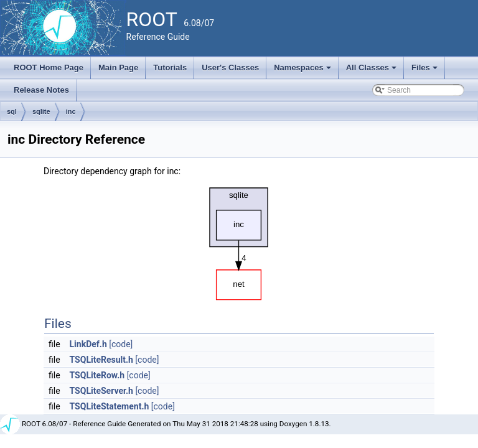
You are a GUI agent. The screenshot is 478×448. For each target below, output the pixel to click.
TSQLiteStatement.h (110, 406)
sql (12, 111)
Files (425, 71)
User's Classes (230, 68)
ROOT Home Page (49, 68)
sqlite (41, 111)
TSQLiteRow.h (97, 375)
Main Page (118, 68)
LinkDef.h (88, 344)
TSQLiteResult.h (101, 360)
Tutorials (170, 68)
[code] (121, 344)
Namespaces (303, 71)
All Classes (373, 71)
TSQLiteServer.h (101, 391)
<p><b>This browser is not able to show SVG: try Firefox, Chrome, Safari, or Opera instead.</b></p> (239, 241)
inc (71, 111)
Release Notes (41, 90)
